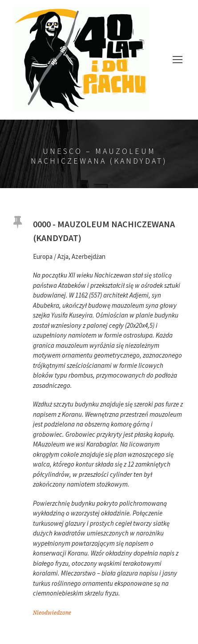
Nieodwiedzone (52, 613)
